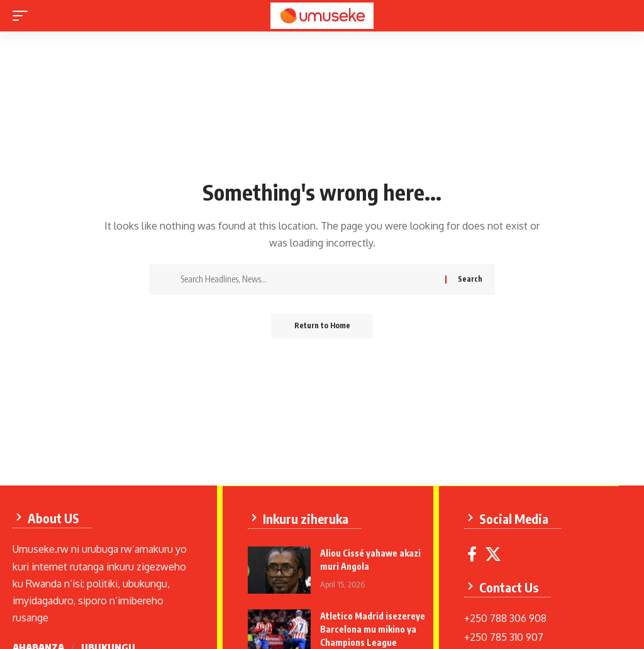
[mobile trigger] (23, 16)
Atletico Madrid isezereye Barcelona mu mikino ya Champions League (373, 629)
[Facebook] (473, 554)
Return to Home (322, 326)
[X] (494, 554)
